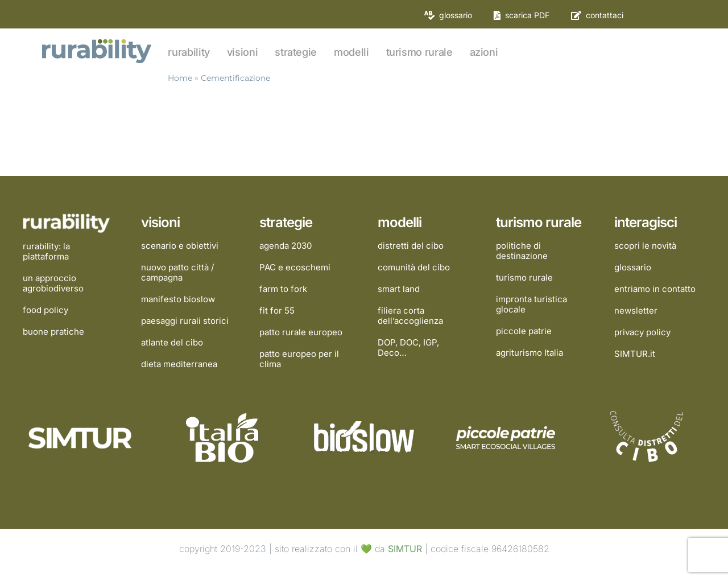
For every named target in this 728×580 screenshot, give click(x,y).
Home (180, 78)
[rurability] (98, 40)
